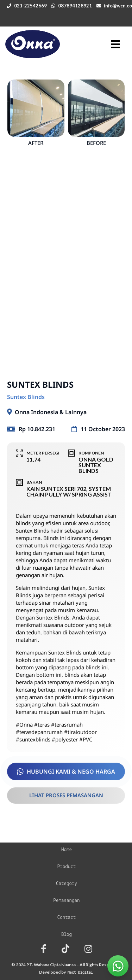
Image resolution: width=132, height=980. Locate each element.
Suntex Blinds (26, 397)
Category (67, 884)
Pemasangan (66, 901)
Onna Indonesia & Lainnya (51, 412)
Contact (67, 918)
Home (67, 850)
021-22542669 (30, 6)
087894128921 (75, 6)
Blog (67, 935)
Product (67, 867)
